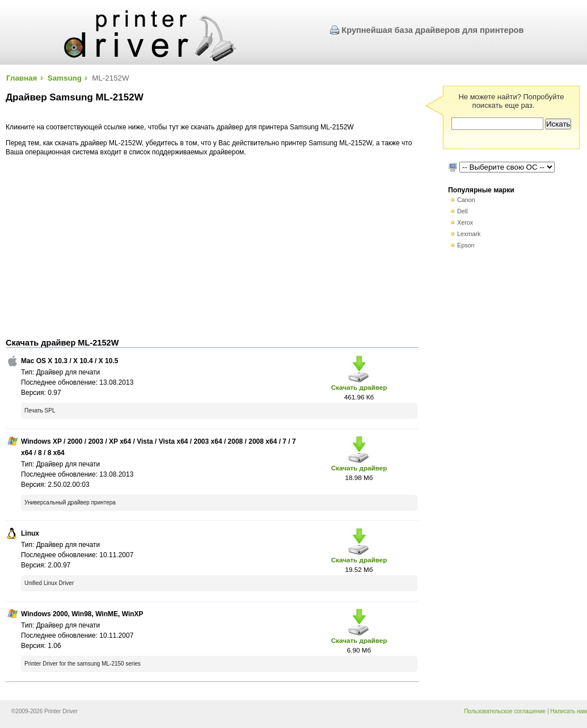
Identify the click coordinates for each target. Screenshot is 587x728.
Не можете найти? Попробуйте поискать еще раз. (511, 101)
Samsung (65, 78)
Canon (466, 200)
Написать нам (569, 711)
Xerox (465, 222)
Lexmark (469, 234)
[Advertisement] (212, 247)
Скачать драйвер (359, 387)
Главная (22, 78)
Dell (463, 211)
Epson (466, 245)
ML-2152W (110, 78)
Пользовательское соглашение (505, 711)
